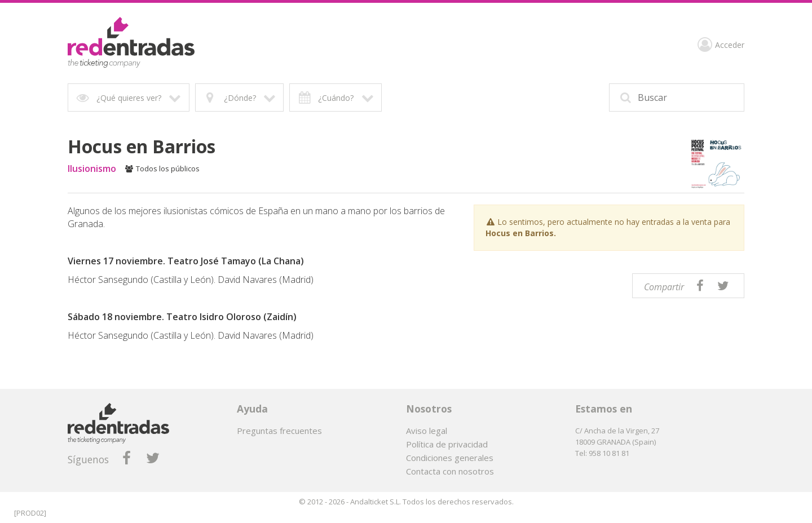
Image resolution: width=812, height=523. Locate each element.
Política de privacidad (447, 444)
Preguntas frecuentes (279, 431)
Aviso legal (427, 431)
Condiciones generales (450, 458)
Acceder (721, 46)
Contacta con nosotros (450, 471)
